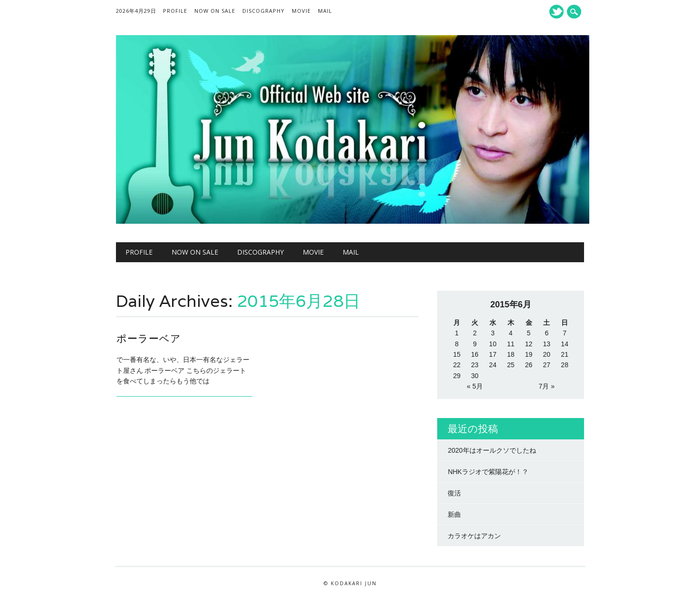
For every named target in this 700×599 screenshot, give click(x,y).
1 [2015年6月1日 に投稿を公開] (457, 333)
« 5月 (475, 386)
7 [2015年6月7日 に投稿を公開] (565, 333)
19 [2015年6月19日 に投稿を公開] (529, 354)
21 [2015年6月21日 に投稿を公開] (565, 354)
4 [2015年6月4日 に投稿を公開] (511, 333)
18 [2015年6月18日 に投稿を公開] (511, 354)
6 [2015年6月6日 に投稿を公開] (547, 333)
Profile (175, 11)
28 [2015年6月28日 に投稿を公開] (565, 365)
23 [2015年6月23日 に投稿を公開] (475, 365)
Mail (325, 11)
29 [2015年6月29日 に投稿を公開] (457, 376)
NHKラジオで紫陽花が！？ (488, 472)
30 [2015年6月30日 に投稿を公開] (475, 376)
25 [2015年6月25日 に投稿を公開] (511, 365)
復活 (454, 493)
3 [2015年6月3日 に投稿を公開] (493, 333)
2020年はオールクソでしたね (492, 450)
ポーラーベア (149, 338)
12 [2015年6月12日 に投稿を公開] (529, 344)
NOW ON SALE (215, 11)
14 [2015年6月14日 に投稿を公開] (565, 344)
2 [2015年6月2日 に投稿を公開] (475, 333)
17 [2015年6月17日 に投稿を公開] (493, 354)
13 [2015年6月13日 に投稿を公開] (547, 344)
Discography (264, 11)
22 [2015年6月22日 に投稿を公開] (457, 365)
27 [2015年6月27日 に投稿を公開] (547, 365)
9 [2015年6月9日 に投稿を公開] (475, 344)
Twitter (556, 12)
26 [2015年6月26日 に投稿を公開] (529, 365)
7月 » (547, 386)
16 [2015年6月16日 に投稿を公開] (475, 354)
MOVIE (301, 11)
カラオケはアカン (474, 536)
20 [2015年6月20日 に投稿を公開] (547, 354)
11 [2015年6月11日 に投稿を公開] (511, 344)
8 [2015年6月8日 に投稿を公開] (457, 344)
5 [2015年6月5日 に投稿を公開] (529, 333)
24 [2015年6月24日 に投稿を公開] (493, 365)
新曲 (454, 514)
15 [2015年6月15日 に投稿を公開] (457, 354)
